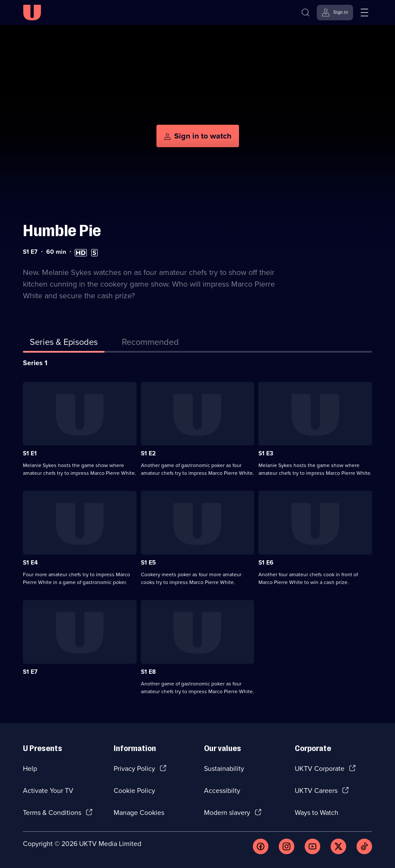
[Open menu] (364, 13)
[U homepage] (32, 13)
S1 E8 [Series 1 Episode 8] (148, 672)
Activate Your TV (48, 791)
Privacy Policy (134, 769)
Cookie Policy (134, 791)
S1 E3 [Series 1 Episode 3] (266, 453)
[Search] (306, 13)
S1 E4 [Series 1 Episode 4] (30, 563)
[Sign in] (335, 13)
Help (30, 769)
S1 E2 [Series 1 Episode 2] (148, 453)
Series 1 (35, 363)
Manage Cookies (139, 813)
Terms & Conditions (52, 813)
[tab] (150, 344)
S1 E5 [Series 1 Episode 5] (148, 563)
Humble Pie (62, 231)
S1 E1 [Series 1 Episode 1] (30, 453)
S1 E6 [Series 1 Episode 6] (266, 563)
